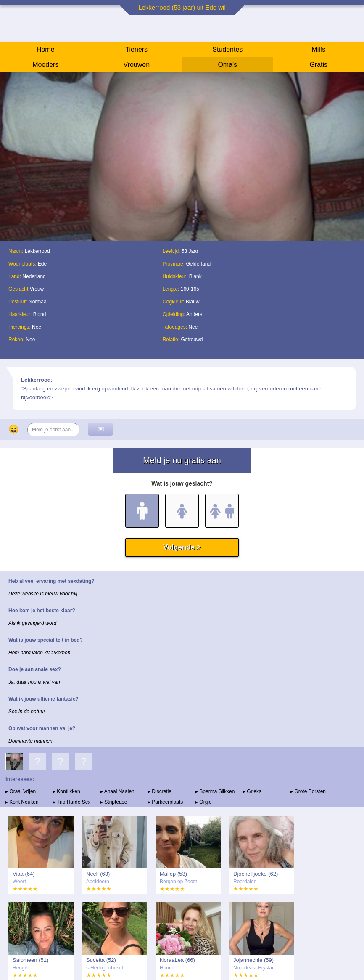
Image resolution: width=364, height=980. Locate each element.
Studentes (227, 49)
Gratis (318, 65)
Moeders (45, 65)
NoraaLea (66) (177, 960)
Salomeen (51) (30, 960)
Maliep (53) (173, 874)
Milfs (318, 49)
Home (46, 49)
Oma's (227, 65)
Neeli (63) (98, 874)
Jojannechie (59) (253, 960)
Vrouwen (136, 65)
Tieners (136, 49)
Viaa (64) (24, 874)
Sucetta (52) (101, 960)
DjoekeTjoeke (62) (256, 874)
